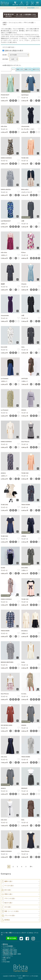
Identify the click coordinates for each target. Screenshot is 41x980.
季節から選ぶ (8, 894)
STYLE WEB (5, 962)
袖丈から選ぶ (8, 903)
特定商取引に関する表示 (9, 950)
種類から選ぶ (8, 881)
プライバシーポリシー (8, 948)
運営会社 (4, 944)
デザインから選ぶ (29, 23)
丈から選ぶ (8, 907)
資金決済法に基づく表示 (9, 952)
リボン (5, 25)
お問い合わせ (6, 958)
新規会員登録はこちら (33, 8)
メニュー (37, 4)
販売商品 (7, 920)
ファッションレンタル (15, 23)
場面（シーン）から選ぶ (12, 911)
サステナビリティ (7, 956)
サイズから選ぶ (9, 886)
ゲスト (23, 8)
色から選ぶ (8, 890)
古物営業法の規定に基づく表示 (11, 954)
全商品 (5, 23)
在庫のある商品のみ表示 (13, 51)
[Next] (31, 867)
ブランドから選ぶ (10, 916)
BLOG (3, 960)
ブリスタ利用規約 (7, 946)
